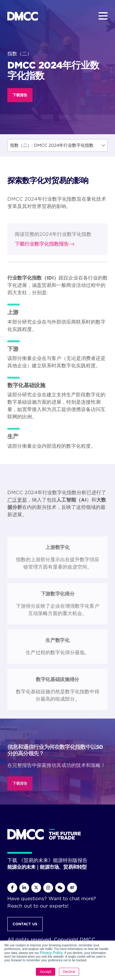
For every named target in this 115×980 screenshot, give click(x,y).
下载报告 (20, 95)
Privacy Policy (51, 953)
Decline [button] (69, 972)
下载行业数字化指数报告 (42, 276)
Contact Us (25, 924)
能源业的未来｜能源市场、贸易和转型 (47, 867)
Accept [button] (46, 972)
